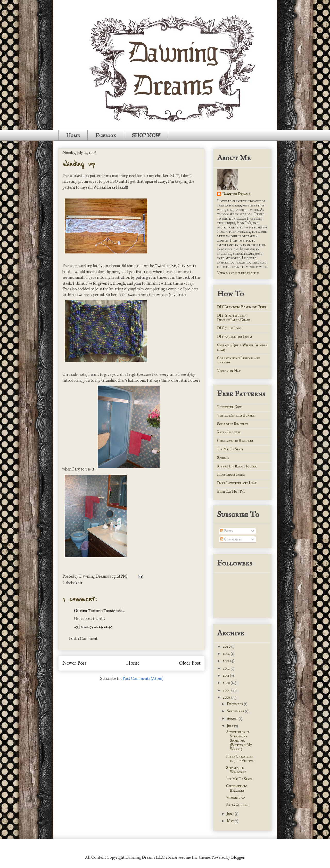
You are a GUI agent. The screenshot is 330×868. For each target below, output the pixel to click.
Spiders (223, 458)
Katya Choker (237, 805)
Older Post (190, 663)
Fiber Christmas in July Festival (241, 759)
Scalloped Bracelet (233, 424)
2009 (227, 690)
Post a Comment (83, 638)
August (233, 718)
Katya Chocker (229, 432)
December (235, 704)
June (231, 814)
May (231, 821)
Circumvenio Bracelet (235, 441)
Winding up (79, 164)
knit (79, 583)
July (230, 726)
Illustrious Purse (231, 475)
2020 (227, 646)
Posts (226, 531)
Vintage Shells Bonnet (236, 415)
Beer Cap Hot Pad (231, 492)
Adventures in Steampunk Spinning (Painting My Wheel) (239, 740)
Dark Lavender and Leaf (237, 483)
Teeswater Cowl (230, 407)
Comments (231, 539)
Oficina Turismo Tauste (94, 611)
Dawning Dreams (236, 194)
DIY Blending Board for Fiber (242, 307)
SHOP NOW (146, 135)
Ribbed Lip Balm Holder (237, 466)
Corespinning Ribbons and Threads (238, 360)
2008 (227, 698)
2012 (227, 668)
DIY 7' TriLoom (230, 328)
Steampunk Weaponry (236, 770)
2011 (226, 676)
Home (73, 135)
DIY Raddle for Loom (235, 337)
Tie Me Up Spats (230, 449)
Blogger (238, 857)
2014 (227, 654)
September (236, 711)
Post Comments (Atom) (143, 678)
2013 (226, 661)
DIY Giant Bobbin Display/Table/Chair (233, 318)
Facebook (106, 135)
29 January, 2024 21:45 (93, 626)
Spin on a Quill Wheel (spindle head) (242, 347)
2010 (227, 683)
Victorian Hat (229, 371)
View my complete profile (238, 273)
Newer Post (74, 663)
